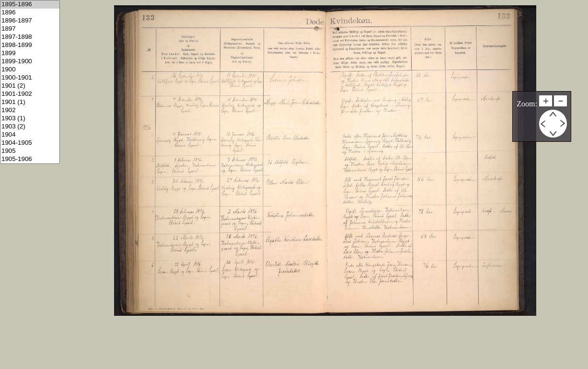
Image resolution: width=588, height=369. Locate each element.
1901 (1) (30, 102)
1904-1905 (30, 143)
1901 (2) (30, 86)
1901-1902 (30, 94)
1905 (30, 151)
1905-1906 (30, 159)
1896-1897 (30, 21)
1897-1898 (30, 37)
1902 (30, 110)
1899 (30, 53)
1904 (30, 135)
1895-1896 (30, 5)
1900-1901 (30, 78)
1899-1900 (30, 62)
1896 (30, 13)
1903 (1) (30, 119)
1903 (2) (30, 127)
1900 (30, 70)
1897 (30, 29)
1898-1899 (30, 45)
